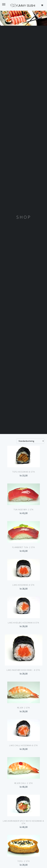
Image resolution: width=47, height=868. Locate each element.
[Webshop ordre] (30, 441)
